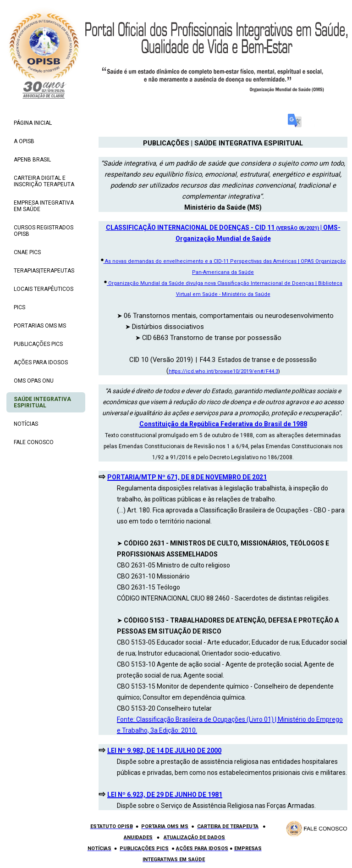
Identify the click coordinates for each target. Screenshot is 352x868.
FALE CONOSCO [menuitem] (34, 442)
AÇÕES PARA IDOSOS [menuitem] (41, 362)
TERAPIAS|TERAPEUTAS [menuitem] (44, 271)
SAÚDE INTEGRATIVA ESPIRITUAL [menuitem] (42, 402)
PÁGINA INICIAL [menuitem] (33, 123)
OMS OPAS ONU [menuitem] (34, 381)
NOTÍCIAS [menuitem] (26, 424)
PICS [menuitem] (19, 307)
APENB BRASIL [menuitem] (32, 160)
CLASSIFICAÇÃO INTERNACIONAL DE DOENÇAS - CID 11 (190, 228)
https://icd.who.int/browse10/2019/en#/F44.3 (223, 371)
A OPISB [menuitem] (24, 141)
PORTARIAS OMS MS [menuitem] (40, 326)
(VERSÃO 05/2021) (297, 228)
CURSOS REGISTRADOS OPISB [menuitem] (44, 231)
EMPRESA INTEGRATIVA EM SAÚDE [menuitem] (44, 206)
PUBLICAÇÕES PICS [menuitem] (38, 344)
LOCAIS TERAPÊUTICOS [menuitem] (44, 289)
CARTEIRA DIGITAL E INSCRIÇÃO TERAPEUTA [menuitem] (44, 181)
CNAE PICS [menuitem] (27, 252)
